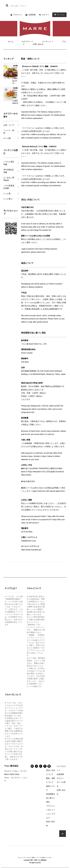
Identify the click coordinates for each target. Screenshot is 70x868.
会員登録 (32, 15)
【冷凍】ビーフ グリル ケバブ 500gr (15, 70)
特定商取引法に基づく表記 (51, 798)
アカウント (18, 15)
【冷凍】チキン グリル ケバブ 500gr (15, 93)
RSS (48, 822)
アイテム (59, 15)
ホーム (11, 41)
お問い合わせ (38, 44)
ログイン (46, 15)
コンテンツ (48, 41)
